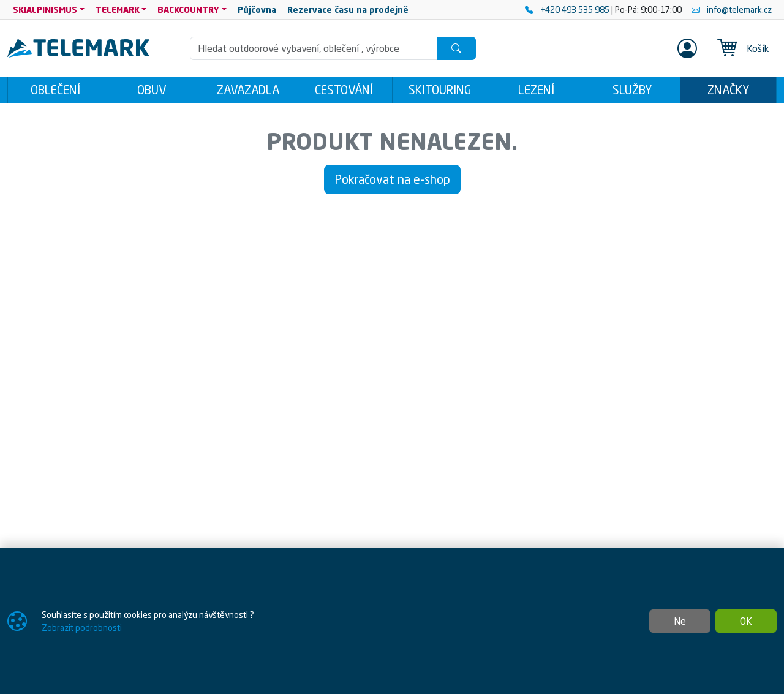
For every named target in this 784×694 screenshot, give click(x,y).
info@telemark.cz (732, 9)
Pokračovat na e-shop (392, 179)
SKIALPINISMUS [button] (45, 9)
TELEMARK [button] (118, 9)
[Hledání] (314, 48)
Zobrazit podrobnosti (82, 628)
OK (746, 621)
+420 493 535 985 (568, 9)
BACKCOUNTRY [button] (188, 9)
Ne (680, 621)
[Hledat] (456, 48)
